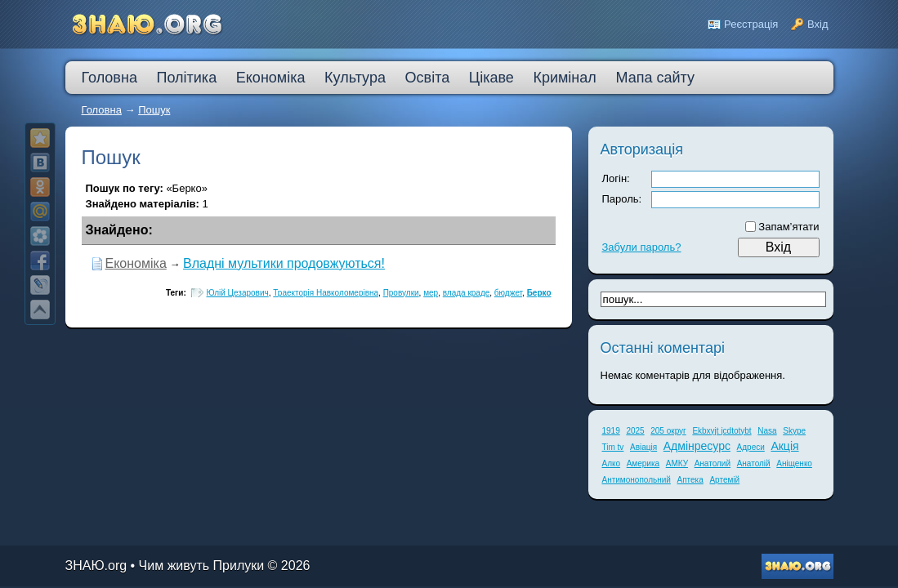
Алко (612, 463)
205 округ (668, 431)
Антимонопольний (637, 480)
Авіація (643, 447)
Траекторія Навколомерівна (326, 293)
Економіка (136, 263)
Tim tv (613, 447)
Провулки (401, 293)
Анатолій (754, 463)
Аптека (690, 480)
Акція (784, 446)
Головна (102, 110)
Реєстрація (751, 24)
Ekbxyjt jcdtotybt (722, 431)
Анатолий (713, 463)
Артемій (724, 480)
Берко (539, 293)
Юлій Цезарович (238, 293)
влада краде (467, 293)
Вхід (818, 24)
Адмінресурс (697, 446)
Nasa (767, 431)
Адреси (751, 447)
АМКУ (677, 463)
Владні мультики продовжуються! (284, 263)
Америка (643, 463)
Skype (794, 431)
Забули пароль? (642, 247)
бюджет (508, 293)
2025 (635, 431)
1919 (611, 431)
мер (431, 293)
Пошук (154, 110)
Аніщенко (794, 463)
